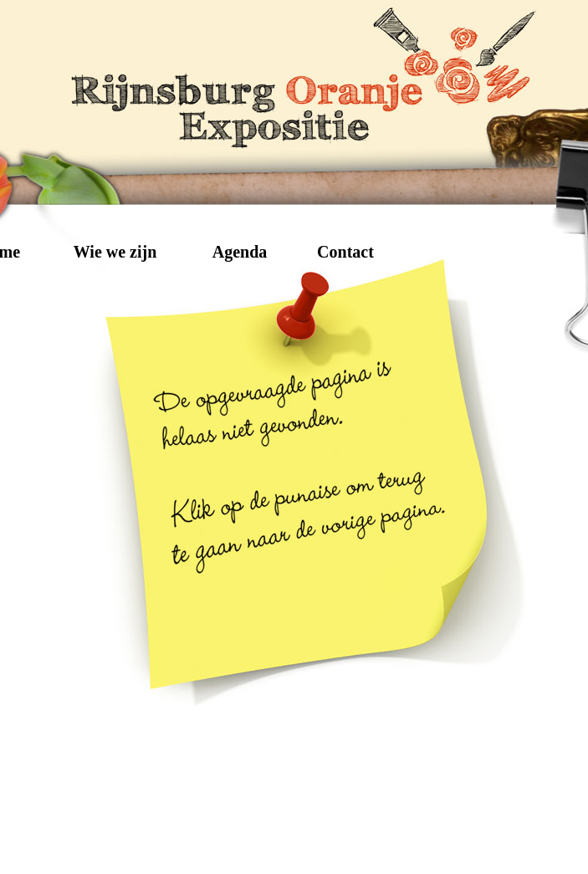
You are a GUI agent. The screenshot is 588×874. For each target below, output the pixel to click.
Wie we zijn (115, 251)
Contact (345, 251)
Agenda (240, 251)
